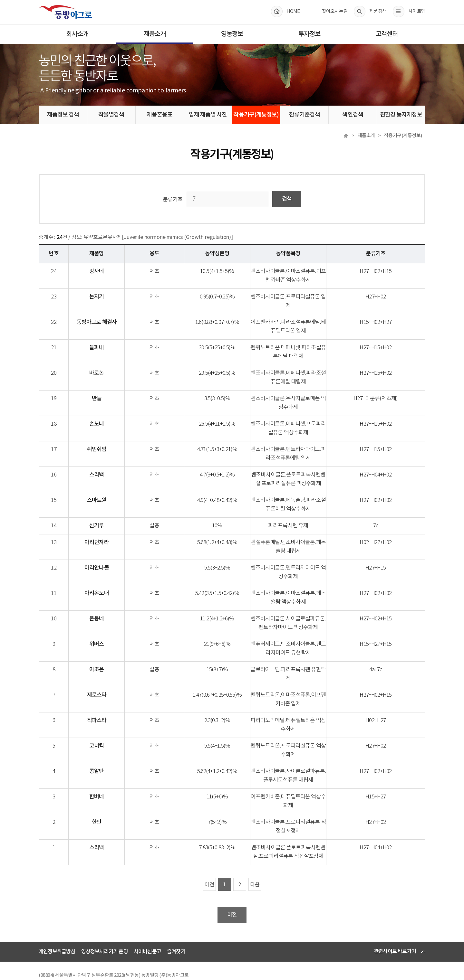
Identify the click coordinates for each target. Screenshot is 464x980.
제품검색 (378, 11)
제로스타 (106, 678)
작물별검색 (111, 115)
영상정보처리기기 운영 (105, 926)
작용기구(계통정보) (256, 115)
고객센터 (387, 34)
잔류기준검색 (305, 115)
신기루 (106, 517)
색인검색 (353, 115)
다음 (255, 859)
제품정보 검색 (63, 115)
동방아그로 (65, 12)
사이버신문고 (147, 926)
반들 (106, 390)
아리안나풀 (106, 559)
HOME (293, 11)
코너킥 (106, 729)
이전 (209, 859)
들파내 (106, 339)
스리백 (106, 466)
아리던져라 (106, 534)
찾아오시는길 (335, 11)
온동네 (106, 610)
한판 (106, 796)
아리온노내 (106, 585)
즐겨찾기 (176, 926)
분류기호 (173, 200)
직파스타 (106, 703)
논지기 (106, 297)
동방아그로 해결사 (106, 314)
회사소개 (77, 34)
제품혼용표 (160, 115)
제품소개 (155, 34)
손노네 (106, 415)
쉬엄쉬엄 (106, 441)
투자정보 (309, 34)
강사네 (106, 271)
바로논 (106, 364)
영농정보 (232, 34)
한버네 (106, 779)
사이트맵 (417, 11)
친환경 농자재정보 (401, 115)
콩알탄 (106, 754)
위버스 (106, 636)
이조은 (106, 661)
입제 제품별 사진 (208, 115)
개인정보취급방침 (57, 926)
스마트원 (106, 492)
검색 (287, 199)
